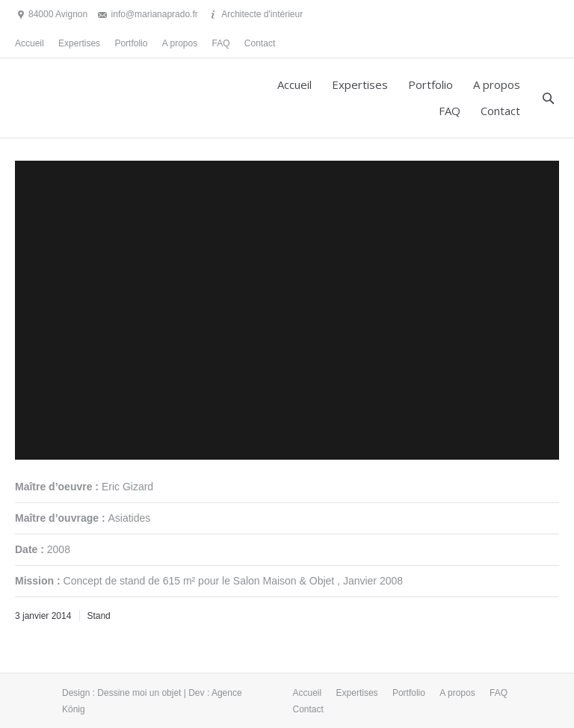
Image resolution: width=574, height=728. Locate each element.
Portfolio (131, 43)
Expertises (79, 43)
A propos (180, 43)
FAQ (221, 43)
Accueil (30, 43)
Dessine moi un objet (139, 693)
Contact (260, 43)
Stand (98, 616)
